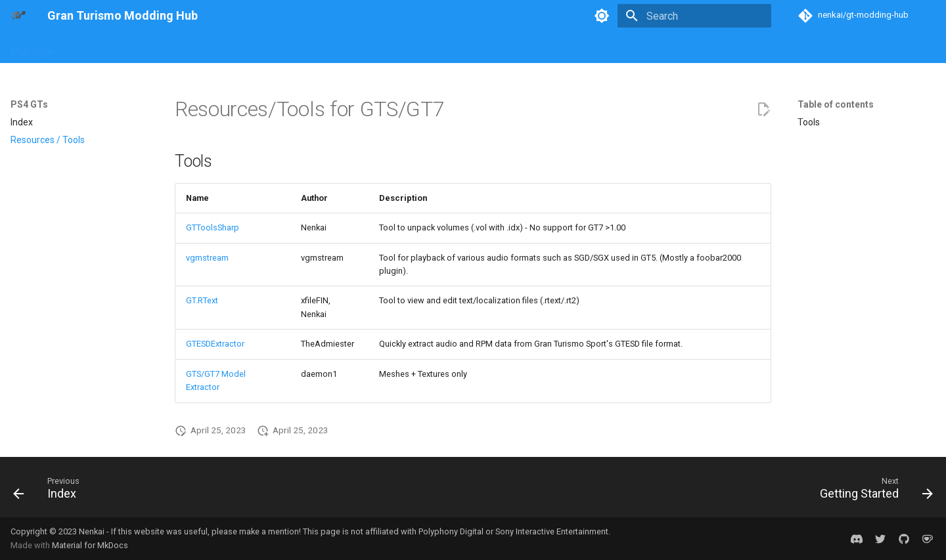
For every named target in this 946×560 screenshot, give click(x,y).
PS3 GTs (223, 48)
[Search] (694, 16)
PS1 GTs (122, 48)
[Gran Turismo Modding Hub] (18, 16)
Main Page (33, 48)
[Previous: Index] (51, 491)
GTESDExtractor (215, 344)
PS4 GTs (274, 48)
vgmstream (207, 258)
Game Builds (506, 48)
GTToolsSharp (213, 227)
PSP (316, 48)
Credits (790, 48)
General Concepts (377, 48)
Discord (744, 48)
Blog (79, 48)
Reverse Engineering (591, 48)
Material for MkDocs (90, 545)
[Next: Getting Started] (871, 491)
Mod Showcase (681, 48)
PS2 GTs (172, 48)
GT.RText (202, 300)
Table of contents (836, 104)
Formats (447, 48)
